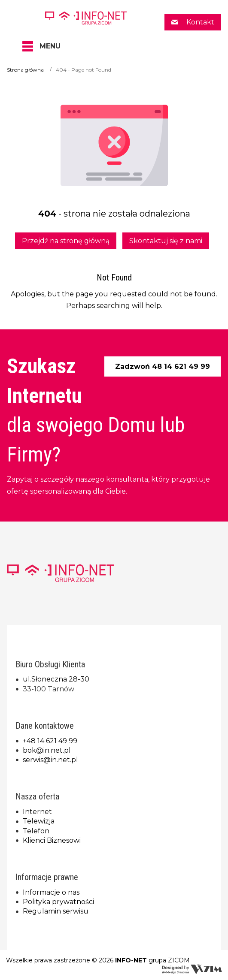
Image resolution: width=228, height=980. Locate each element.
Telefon (36, 831)
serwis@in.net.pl (50, 760)
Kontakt (199, 22)
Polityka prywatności (58, 902)
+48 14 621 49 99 (50, 741)
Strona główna (25, 70)
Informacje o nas (51, 892)
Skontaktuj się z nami (166, 241)
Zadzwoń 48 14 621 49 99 (163, 366)
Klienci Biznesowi (52, 840)
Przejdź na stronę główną (66, 241)
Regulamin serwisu (56, 911)
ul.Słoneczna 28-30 (56, 679)
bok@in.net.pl (47, 750)
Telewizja (39, 821)
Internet (37, 812)
